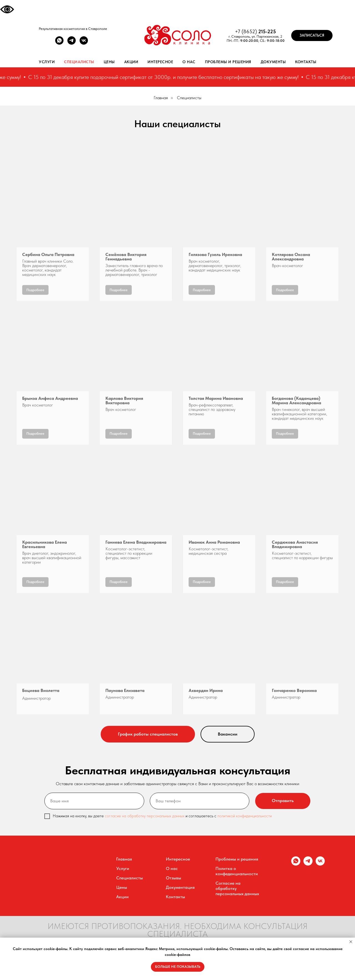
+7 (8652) (247, 31)
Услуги (47, 62)
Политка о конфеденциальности (237, 871)
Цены (109, 62)
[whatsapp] (59, 43)
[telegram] (72, 43)
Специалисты (79, 62)
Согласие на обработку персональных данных (237, 888)
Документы (273, 62)
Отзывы (173, 878)
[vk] (84, 43)
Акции (131, 62)
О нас (189, 62)
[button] (312, 35)
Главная (161, 98)
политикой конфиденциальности (245, 816)
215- (263, 31)
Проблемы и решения (228, 62)
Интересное (160, 62)
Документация (180, 887)
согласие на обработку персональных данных (145, 816)
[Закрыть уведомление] (351, 942)
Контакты (306, 62)
